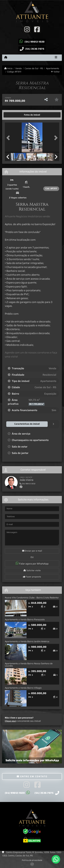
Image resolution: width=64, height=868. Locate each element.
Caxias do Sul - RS (34, 69)
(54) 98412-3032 (28, 484)
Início (8, 69)
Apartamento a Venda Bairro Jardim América (27, 641)
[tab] (14, 115)
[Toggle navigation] (56, 58)
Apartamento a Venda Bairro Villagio (23, 688)
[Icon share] (27, 29)
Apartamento (53, 69)
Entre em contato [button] (32, 776)
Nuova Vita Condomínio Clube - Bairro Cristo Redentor (32, 598)
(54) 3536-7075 (35, 49)
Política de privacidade (32, 860)
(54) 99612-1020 (35, 42)
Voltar (55, 72)
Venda (19, 69)
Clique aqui (10, 721)
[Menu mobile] (6, 57)
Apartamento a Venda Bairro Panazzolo (25, 620)
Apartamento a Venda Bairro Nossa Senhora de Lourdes (29, 665)
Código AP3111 (14, 72)
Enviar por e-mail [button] (32, 551)
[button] (9, 138)
